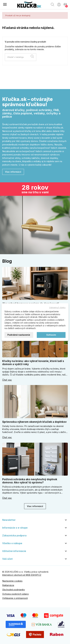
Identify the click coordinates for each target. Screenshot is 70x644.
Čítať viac (7, 380)
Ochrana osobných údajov (15, 594)
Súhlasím (51, 335)
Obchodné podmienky (14, 590)
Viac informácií (13, 172)
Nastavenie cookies (12, 581)
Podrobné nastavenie (19, 335)
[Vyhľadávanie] (21, 57)
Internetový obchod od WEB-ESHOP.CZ (22, 575)
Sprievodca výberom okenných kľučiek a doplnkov (34, 422)
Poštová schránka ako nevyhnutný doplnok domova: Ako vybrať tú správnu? (30, 481)
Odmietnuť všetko (57, 307)
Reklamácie (8, 585)
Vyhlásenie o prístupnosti (15, 598)
